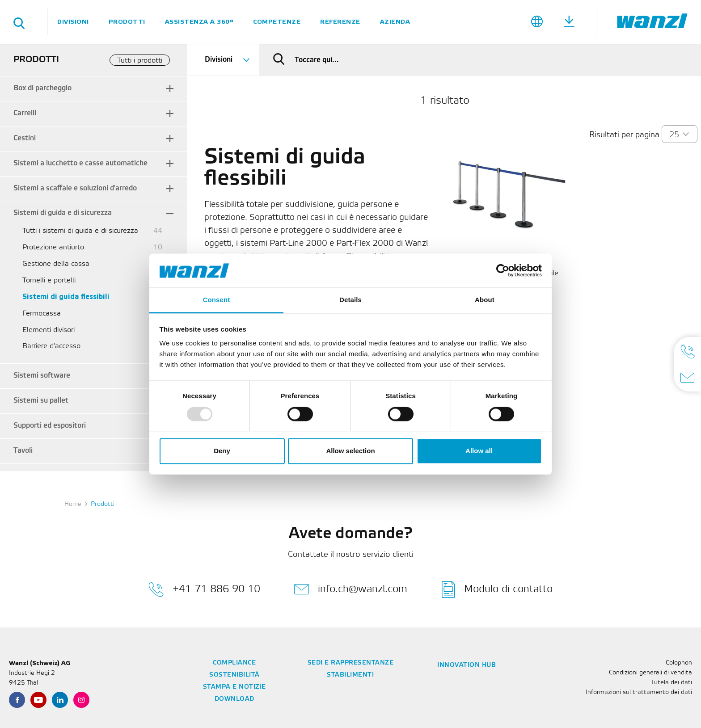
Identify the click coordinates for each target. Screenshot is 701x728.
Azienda (395, 22)
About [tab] (485, 300)
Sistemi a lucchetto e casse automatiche (80, 163)
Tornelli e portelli (49, 280)
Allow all (479, 451)
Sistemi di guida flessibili (66, 297)
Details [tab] (350, 300)
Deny (222, 451)
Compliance (234, 663)
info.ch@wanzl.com (350, 589)
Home (73, 504)
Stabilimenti (350, 675)
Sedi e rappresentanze (351, 663)
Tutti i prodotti (140, 61)
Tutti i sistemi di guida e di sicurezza (80, 231)
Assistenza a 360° (199, 22)
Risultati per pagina (624, 135)
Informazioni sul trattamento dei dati (639, 692)
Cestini (25, 138)
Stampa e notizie (234, 687)
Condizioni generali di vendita (650, 673)
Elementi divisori (49, 330)
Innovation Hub (467, 665)
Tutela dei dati (671, 683)
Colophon (679, 663)
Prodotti (127, 22)
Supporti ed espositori (50, 426)
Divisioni (73, 22)
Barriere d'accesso (51, 346)
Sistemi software (42, 376)
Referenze (340, 22)
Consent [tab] (217, 300)
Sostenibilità (234, 675)
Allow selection (350, 451)
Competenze (277, 22)
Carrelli (25, 113)
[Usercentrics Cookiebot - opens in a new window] (503, 270)
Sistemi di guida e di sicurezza (63, 213)
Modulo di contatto (497, 589)
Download (234, 699)
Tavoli (23, 451)
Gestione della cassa (56, 264)
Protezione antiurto (53, 247)
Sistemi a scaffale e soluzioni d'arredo (75, 188)
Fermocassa (42, 314)
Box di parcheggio (42, 88)
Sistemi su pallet (41, 401)
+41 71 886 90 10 (204, 589)
